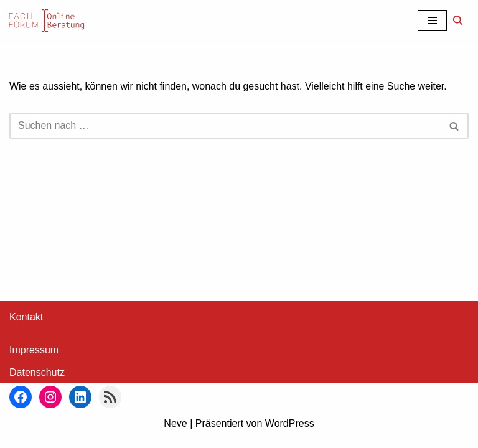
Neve (175, 435)
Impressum (34, 362)
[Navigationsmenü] (432, 21)
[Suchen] (458, 20)
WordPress (290, 435)
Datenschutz (37, 384)
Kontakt (26, 329)
